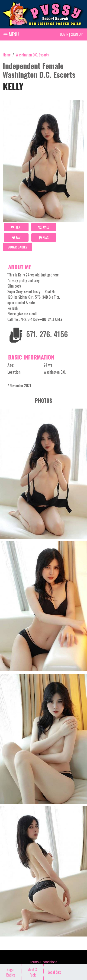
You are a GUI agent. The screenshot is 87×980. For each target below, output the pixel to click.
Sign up (77, 34)
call (44, 227)
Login (64, 34)
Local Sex (54, 972)
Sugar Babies (17, 247)
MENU (11, 34)
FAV (16, 237)
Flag (44, 237)
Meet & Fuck (32, 972)
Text (16, 227)
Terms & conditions (43, 962)
